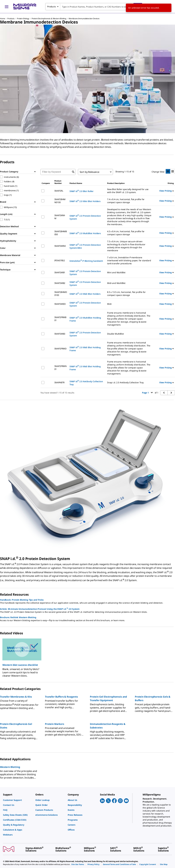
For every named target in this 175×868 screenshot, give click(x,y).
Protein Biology (23, 19)
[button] (22, 665)
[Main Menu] (7, 7)
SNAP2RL (59, 191)
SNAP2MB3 (60, 334)
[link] (18, 800)
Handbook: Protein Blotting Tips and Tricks (22, 600)
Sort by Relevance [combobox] (90, 172)
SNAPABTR (60, 382)
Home (2, 19)
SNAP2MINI (60, 246)
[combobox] (94, 7)
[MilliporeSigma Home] (25, 7)
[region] (87, 656)
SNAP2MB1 (60, 272)
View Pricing (167, 191)
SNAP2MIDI (60, 304)
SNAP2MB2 (60, 283)
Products (11, 19)
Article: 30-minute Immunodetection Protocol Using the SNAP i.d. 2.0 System (40, 609)
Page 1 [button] (147, 393)
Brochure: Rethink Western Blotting (18, 617)
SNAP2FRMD (61, 349)
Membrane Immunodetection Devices (84, 19)
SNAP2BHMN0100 (60, 201)
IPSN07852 (60, 260)
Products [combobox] (52, 7)
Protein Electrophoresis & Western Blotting (49, 19)
